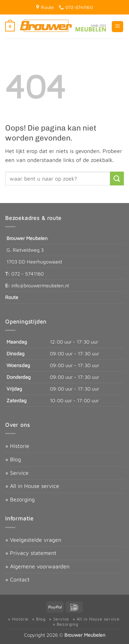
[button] (10, 27)
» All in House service (32, 486)
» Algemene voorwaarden (37, 566)
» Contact (17, 579)
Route (12, 297)
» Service (17, 473)
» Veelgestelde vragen (33, 540)
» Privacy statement (31, 553)
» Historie (17, 446)
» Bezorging (20, 499)
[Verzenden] (117, 178)
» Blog (13, 459)
